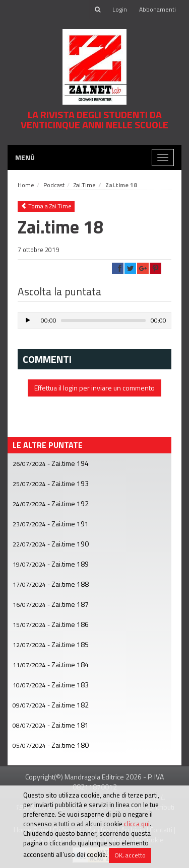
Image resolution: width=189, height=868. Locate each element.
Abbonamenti (157, 9)
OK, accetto (130, 855)
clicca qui (137, 824)
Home (26, 185)
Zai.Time (85, 185)
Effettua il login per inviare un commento (94, 388)
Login (120, 9)
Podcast (54, 185)
